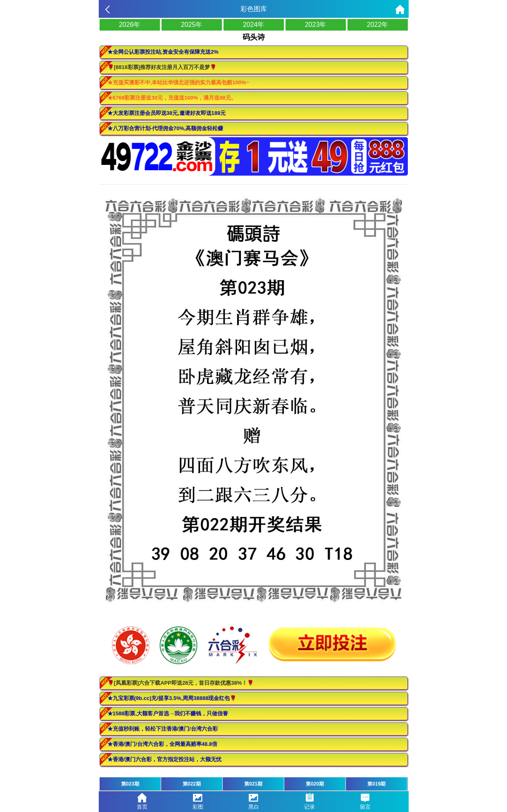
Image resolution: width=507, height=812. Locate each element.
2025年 (192, 25)
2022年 (378, 25)
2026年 (130, 25)
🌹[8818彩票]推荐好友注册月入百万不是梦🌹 (162, 67)
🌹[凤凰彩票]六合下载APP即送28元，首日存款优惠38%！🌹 (181, 683)
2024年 (254, 25)
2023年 (316, 25)
